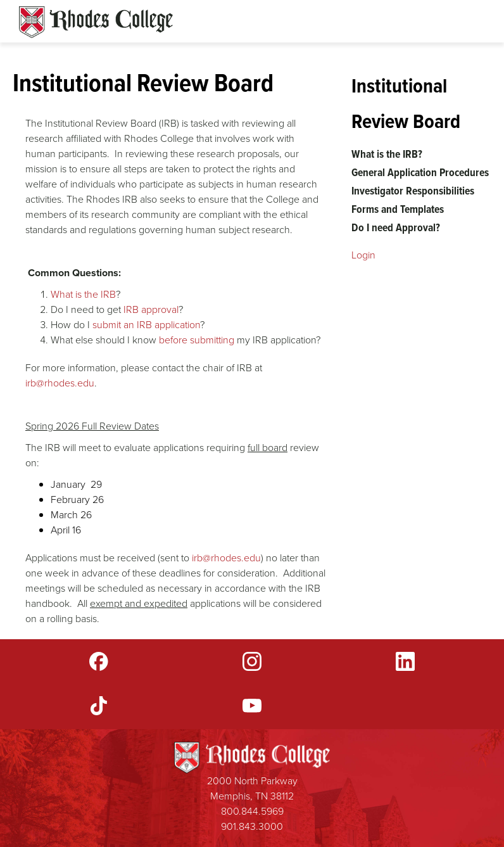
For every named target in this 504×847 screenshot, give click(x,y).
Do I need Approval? (396, 227)
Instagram (252, 661)
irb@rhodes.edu (60, 383)
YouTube (252, 706)
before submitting (197, 340)
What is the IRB (83, 294)
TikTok (99, 706)
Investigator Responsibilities (413, 191)
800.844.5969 (252, 811)
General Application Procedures (420, 172)
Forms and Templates (398, 209)
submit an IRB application (146, 325)
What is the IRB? (387, 154)
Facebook (99, 661)
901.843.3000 (252, 826)
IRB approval (151, 309)
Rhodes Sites (96, 22)
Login (363, 255)
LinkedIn (405, 661)
